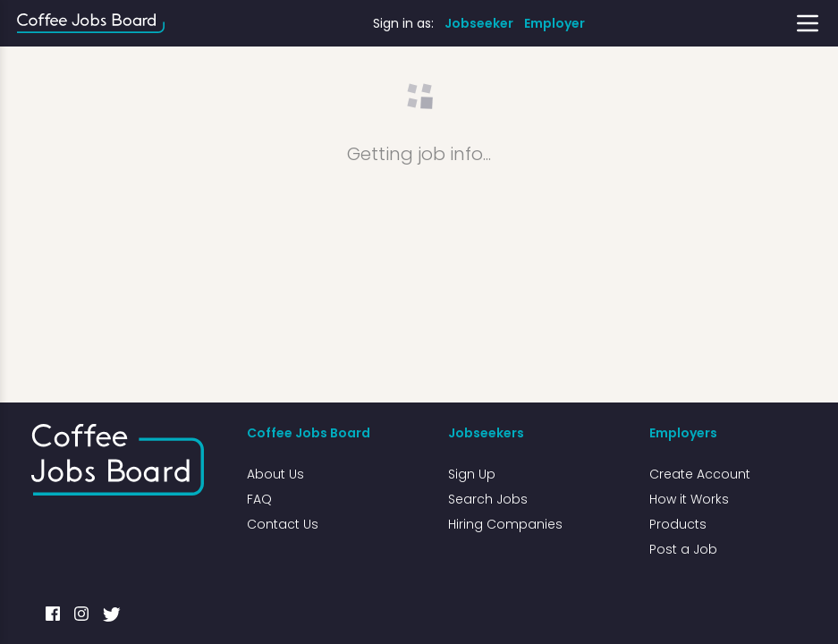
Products (678, 524)
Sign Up (472, 474)
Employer (554, 23)
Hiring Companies (505, 524)
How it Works (689, 499)
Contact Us (283, 524)
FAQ (259, 499)
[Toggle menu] (808, 23)
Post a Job (683, 549)
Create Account (700, 474)
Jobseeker (479, 23)
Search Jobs (488, 499)
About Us (275, 474)
